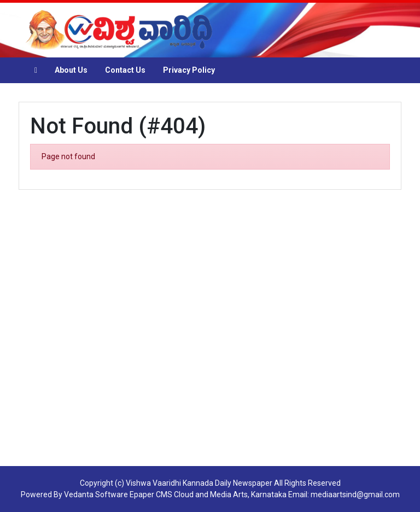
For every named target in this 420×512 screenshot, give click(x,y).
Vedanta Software (96, 494)
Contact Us (125, 70)
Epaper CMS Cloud (162, 494)
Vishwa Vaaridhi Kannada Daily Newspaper (199, 483)
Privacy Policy (189, 70)
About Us (71, 70)
